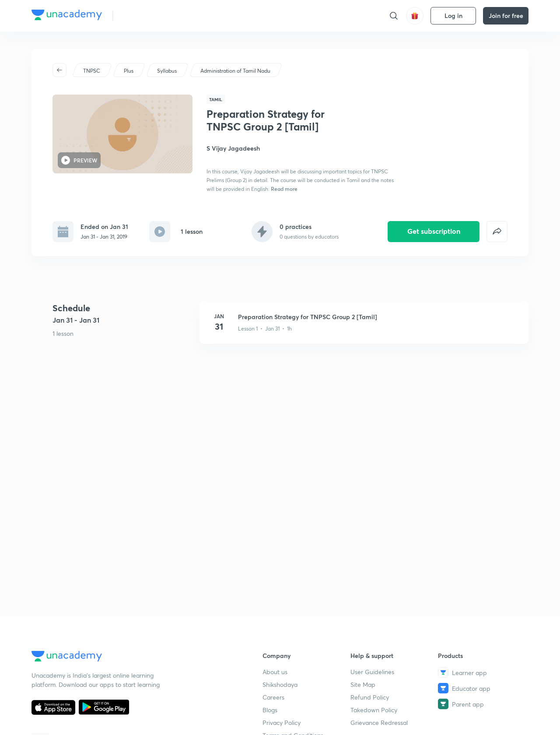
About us (275, 672)
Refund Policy (370, 697)
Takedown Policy (374, 710)
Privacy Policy (282, 723)
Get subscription (434, 231)
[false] (497, 232)
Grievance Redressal (379, 723)
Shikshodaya (280, 684)
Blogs (270, 710)
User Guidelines (372, 672)
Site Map (363, 684)
